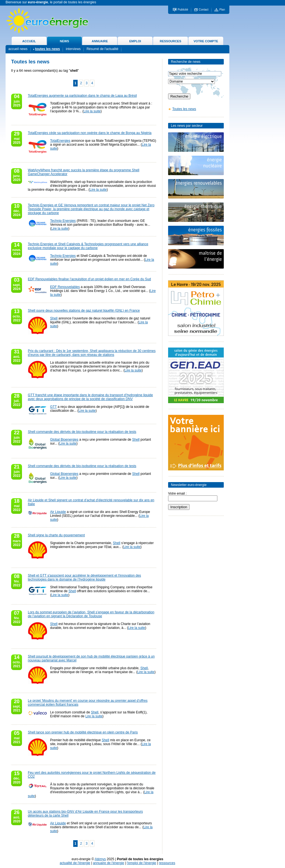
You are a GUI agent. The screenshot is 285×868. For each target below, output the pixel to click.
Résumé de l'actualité (102, 49)
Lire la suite (92, 111)
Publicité (183, 10)
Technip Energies (63, 221)
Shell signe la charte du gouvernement (56, 535)
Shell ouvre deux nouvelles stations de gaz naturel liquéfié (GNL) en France (84, 311)
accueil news (18, 49)
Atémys (100, 859)
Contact (203, 10)
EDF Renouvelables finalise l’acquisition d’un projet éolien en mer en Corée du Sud (89, 279)
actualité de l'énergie (75, 863)
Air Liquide (58, 512)
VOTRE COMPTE (206, 41)
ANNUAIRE (100, 41)
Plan (222, 10)
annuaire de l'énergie (109, 863)
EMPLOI (135, 41)
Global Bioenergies (64, 440)
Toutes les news (184, 109)
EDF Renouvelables (65, 287)
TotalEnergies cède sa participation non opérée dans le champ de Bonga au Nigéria (90, 133)
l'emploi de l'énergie (142, 863)
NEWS (64, 41)
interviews (73, 49)
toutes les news (47, 49)
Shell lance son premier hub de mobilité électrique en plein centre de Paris (83, 732)
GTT (53, 407)
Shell (54, 318)
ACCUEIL (29, 41)
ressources (167, 863)
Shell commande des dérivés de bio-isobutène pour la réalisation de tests (82, 432)
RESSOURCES (170, 41)
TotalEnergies (60, 141)
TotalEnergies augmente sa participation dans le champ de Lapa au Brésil (82, 96)
